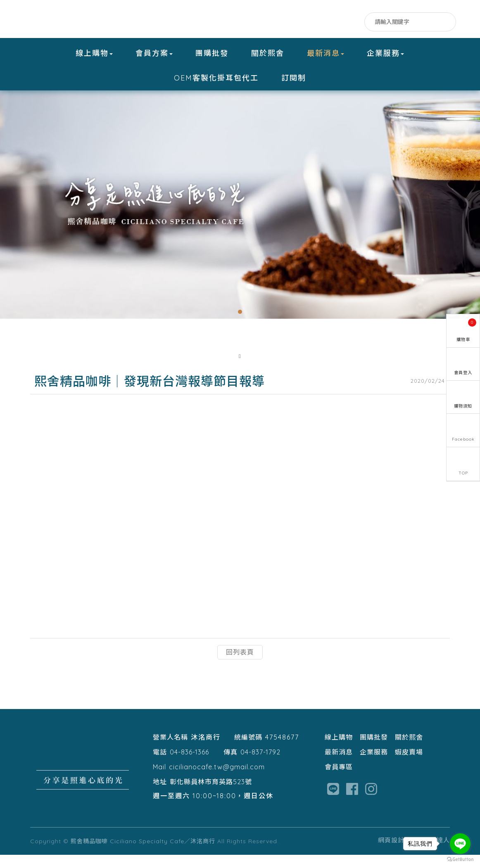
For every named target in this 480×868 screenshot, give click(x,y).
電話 (160, 765)
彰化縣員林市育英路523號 (211, 795)
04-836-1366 (189, 765)
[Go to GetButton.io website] (460, 860)
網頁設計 (391, 853)
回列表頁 (240, 665)
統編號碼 (248, 750)
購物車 (467, 328)
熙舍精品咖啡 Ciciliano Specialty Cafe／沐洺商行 (82, 20)
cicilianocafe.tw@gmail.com (217, 780)
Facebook (322, 24)
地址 (160, 795)
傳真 (230, 765)
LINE (339, 24)
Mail (159, 780)
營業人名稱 (170, 750)
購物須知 (463, 408)
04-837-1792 (260, 765)
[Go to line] (460, 844)
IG (355, 24)
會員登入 (463, 373)
